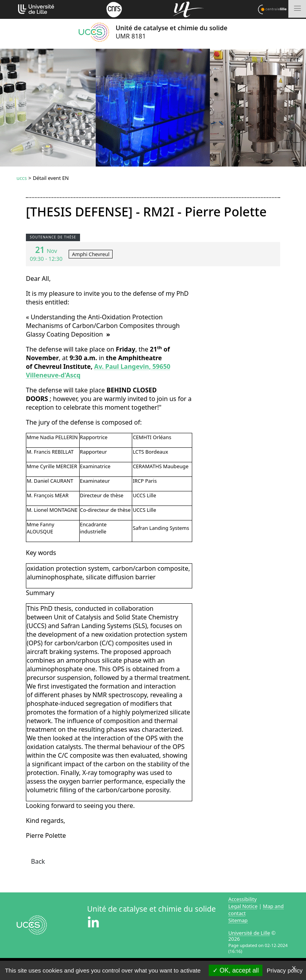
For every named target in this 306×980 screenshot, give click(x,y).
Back (38, 861)
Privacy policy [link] (285, 970)
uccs (22, 178)
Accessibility (242, 899)
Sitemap (238, 920)
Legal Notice (243, 906)
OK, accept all (236, 970)
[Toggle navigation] (297, 9)
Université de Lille (249, 933)
